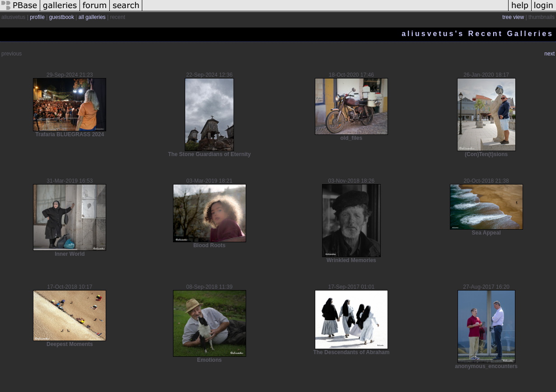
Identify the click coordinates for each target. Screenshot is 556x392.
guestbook (62, 17)
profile (37, 17)
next (549, 54)
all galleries (92, 17)
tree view (513, 17)
